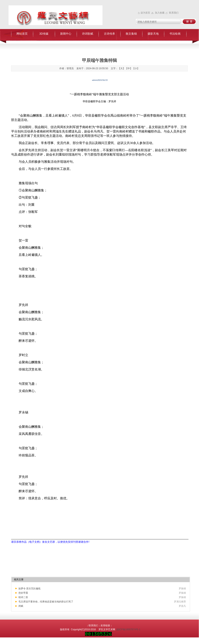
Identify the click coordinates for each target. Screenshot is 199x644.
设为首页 (146, 13)
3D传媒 (44, 34)
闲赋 (21, 606)
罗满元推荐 (180, 602)
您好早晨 (23, 593)
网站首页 (22, 34)
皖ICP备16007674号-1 (128, 629)
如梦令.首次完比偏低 (29, 588)
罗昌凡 (182, 606)
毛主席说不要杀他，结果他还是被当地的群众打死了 (46, 602)
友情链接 (105, 625)
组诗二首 (23, 597)
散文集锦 (131, 34)
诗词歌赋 (88, 34)
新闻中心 (66, 34)
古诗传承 (109, 34)
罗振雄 (182, 588)
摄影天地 (153, 34)
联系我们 (174, 13)
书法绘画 (175, 34)
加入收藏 (160, 13)
